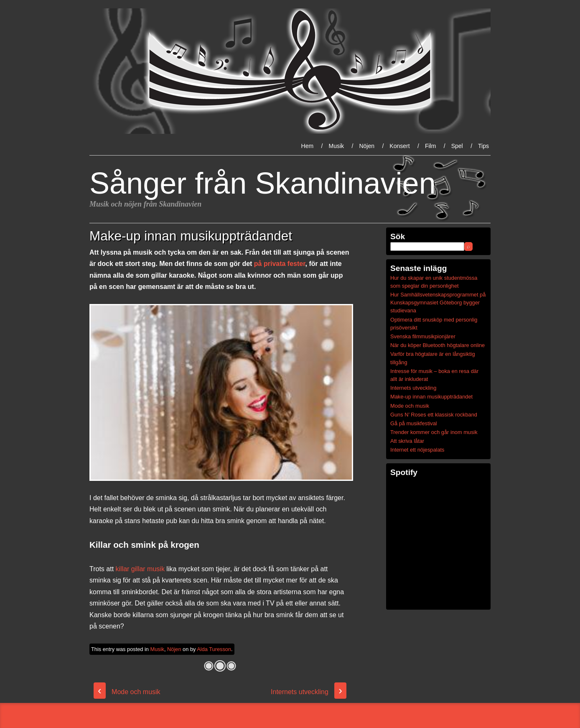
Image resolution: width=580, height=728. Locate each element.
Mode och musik (127, 692)
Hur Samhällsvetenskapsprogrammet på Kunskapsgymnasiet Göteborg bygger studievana (438, 303)
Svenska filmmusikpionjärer (423, 336)
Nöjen (367, 146)
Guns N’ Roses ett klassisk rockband (434, 415)
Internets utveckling (309, 692)
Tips (483, 146)
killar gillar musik (140, 569)
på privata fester (280, 264)
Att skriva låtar (407, 441)
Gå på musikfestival (414, 423)
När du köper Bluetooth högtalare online (438, 345)
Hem (308, 146)
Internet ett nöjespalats (417, 450)
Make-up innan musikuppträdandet (431, 397)
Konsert (399, 146)
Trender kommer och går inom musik (434, 432)
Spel (457, 146)
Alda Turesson (214, 649)
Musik (336, 146)
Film (430, 146)
